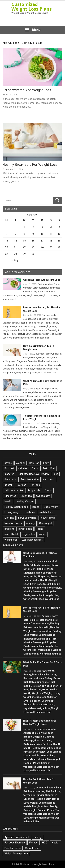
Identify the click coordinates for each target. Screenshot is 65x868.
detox (55, 565)
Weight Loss (45, 295)
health (40, 323)
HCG (45, 843)
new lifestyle (48, 518)
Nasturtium (30, 759)
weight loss (32, 295)
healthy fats (54, 288)
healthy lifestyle (31, 292)
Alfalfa (52, 729)
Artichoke (49, 671)
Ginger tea (22, 361)
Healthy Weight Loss (16, 507)
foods (48, 490)
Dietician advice (10, 323)
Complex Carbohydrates (35, 288)
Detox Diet (49, 468)
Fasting (23, 323)
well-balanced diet (40, 338)
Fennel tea (35, 690)
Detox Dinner (37, 682)
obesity (43, 330)
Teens (40, 529)
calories (27, 319)
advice (46, 315)
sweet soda (25, 529)
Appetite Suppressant (47, 389)
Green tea (32, 361)
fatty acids (34, 490)
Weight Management (19, 338)
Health (47, 323)
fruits (45, 690)
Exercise (20, 396)
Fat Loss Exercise (15, 843)
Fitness (33, 843)
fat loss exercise (14, 490)
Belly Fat (57, 354)
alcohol (20, 463)
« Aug (15, 260)
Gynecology (43, 496)
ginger (12, 361)
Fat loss (32, 323)
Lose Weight (43, 326)
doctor (11, 396)
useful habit (23, 334)
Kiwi (34, 693)
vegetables (36, 334)
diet (34, 319)
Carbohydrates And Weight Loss (27, 90)
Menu (33, 30)
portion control (10, 295)
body (53, 315)
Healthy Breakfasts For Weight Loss (30, 165)
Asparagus (30, 733)
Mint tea (49, 365)
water (42, 534)
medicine (22, 400)
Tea (32, 369)
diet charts (42, 319)
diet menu (54, 319)
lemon (56, 361)
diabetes (37, 392)
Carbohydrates (45, 284)
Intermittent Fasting (26, 326)
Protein (22, 295)
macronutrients (47, 292)
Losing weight (23, 365)
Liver (33, 584)
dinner (54, 686)
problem (19, 404)
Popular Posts (10, 334)
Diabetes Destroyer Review (34, 474)
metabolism (16, 330)
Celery (49, 678)
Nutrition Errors (31, 330)
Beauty (49, 354)
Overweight (53, 330)
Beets (36, 675)
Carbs (57, 284)
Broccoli (9, 468)
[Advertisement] (33, 21)
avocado (40, 354)
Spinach (46, 763)
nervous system (36, 400)
